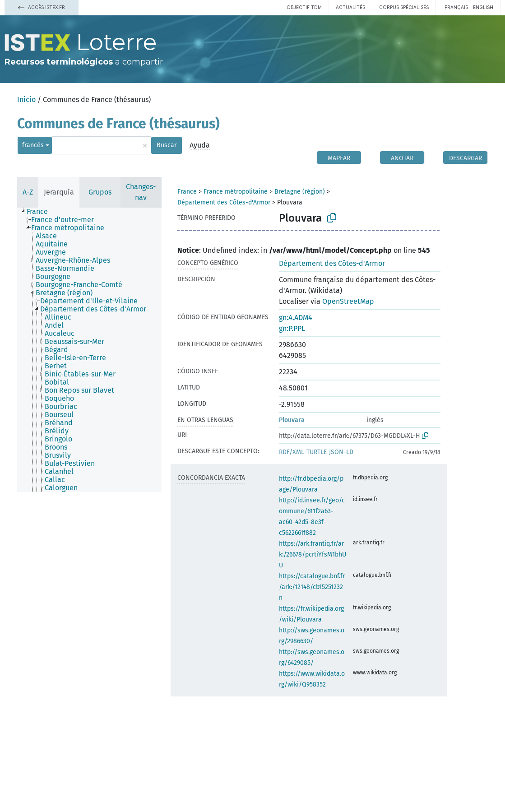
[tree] (89, 350)
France (187, 192)
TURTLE (317, 452)
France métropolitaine (236, 192)
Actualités (350, 7)
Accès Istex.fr (42, 7)
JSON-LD (341, 452)
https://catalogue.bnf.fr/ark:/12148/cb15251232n (312, 587)
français (456, 7)
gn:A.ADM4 (296, 318)
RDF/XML (292, 452)
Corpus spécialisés (404, 7)
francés (33, 145)
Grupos (100, 192)
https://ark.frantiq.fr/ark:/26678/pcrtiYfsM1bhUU (313, 554)
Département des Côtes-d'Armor (224, 202)
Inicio (26, 100)
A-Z (28, 192)
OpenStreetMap (348, 301)
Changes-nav (141, 192)
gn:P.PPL (292, 328)
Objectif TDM (304, 7)
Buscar (167, 145)
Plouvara (292, 420)
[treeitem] (41, 212)
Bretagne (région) (300, 192)
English (483, 7)
